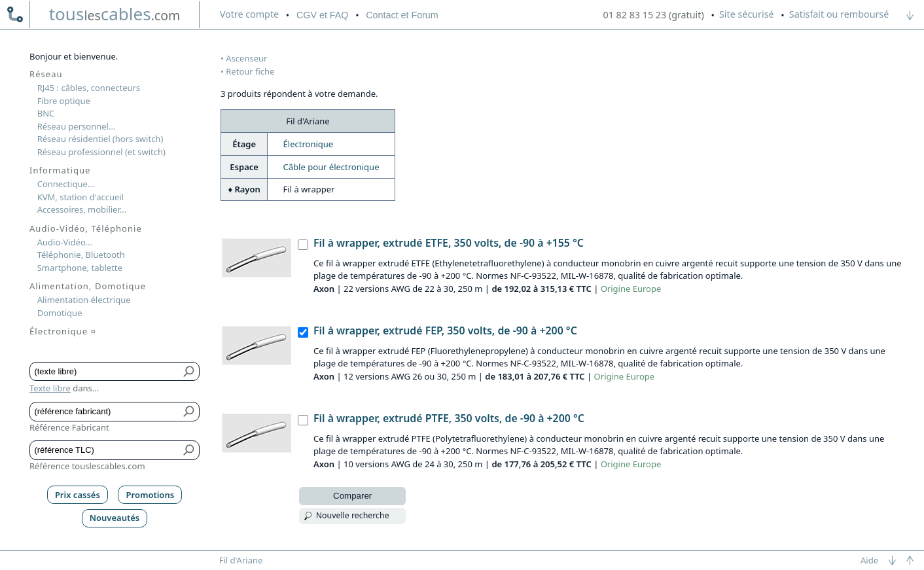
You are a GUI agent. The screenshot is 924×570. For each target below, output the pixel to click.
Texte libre (50, 388)
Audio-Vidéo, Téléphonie (86, 228)
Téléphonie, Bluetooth (81, 255)
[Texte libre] (105, 372)
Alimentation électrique (84, 300)
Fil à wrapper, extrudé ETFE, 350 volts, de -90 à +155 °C (449, 243)
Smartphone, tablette (80, 268)
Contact (402, 15)
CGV (322, 15)
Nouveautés (115, 518)
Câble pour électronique (331, 167)
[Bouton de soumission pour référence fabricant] (189, 412)
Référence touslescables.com (87, 466)
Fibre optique (64, 101)
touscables (115, 14)
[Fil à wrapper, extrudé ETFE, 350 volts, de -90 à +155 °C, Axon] (303, 245)
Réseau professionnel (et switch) (101, 152)
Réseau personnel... (77, 126)
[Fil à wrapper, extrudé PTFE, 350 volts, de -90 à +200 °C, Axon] (303, 420)
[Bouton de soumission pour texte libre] (189, 372)
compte (249, 14)
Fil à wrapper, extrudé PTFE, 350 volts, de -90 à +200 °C (449, 418)
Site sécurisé (747, 14)
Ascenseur (246, 58)
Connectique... (66, 184)
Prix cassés (78, 495)
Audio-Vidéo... (65, 242)
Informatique (60, 170)
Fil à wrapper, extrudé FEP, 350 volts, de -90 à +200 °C (445, 330)
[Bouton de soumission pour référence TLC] (189, 450)
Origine (616, 289)
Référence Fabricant (69, 427)
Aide (869, 560)
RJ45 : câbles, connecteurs (89, 88)
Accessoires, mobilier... (82, 209)
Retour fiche (250, 71)
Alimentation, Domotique (88, 286)
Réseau (46, 74)
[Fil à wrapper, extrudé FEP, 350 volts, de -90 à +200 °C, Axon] (303, 332)
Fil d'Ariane (241, 560)
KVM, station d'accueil (80, 197)
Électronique (309, 144)
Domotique (60, 313)
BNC (46, 113)
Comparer (352, 496)
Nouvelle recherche (353, 515)
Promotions (151, 495)
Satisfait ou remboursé (839, 14)
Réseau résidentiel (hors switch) (100, 139)
